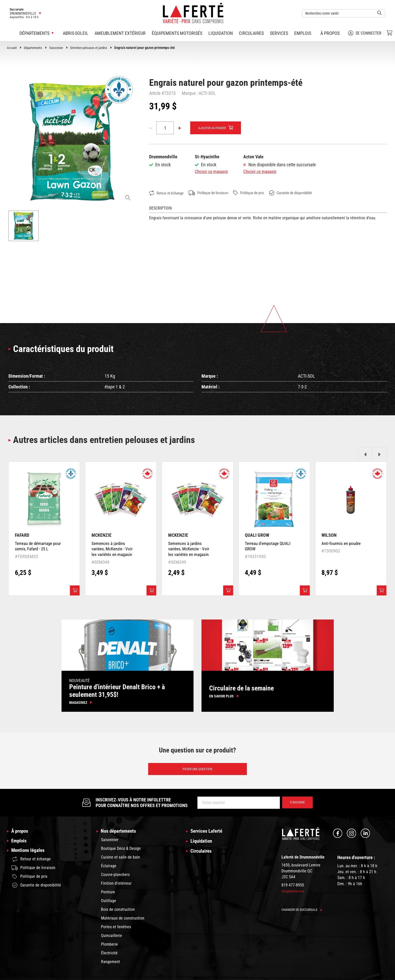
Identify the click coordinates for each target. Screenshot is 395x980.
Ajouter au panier (213, 128)
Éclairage (109, 869)
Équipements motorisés (177, 33)
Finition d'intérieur (116, 886)
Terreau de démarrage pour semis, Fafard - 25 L (37, 547)
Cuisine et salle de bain (120, 860)
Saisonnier (59, 48)
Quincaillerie (112, 938)
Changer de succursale (303, 912)
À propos (330, 33)
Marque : (190, 93)
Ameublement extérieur (120, 33)
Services (279, 33)
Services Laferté (208, 834)
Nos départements (120, 834)
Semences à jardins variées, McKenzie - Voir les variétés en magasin (113, 550)
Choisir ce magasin (212, 172)
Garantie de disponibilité (305, 193)
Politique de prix (258, 193)
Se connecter (365, 33)
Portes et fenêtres (116, 930)
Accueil (12, 48)
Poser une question (197, 771)
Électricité (109, 956)
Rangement (110, 964)
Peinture (108, 895)
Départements (34, 48)
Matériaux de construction (123, 921)
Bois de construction (118, 912)
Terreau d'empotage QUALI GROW (262, 547)
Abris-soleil (76, 33)
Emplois (303, 33)
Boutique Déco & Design (121, 851)
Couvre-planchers (115, 877)
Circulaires (251, 33)
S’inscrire (296, 805)
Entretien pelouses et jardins (94, 48)
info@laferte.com (294, 894)
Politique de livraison (214, 193)
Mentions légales (29, 855)
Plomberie (109, 947)
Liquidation (221, 33)
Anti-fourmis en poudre (342, 545)
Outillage (109, 904)
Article (155, 93)
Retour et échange (168, 193)
